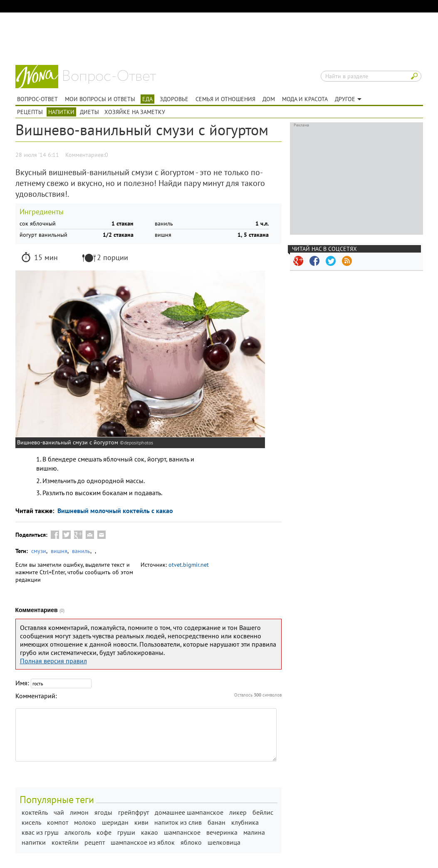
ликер (238, 812)
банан (217, 822)
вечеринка (222, 832)
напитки (34, 842)
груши (126, 832)
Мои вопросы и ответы (100, 99)
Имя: (22, 683)
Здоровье (174, 99)
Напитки (61, 112)
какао (150, 832)
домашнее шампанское (189, 812)
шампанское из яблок (143, 842)
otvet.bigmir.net (189, 565)
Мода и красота (305, 99)
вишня (59, 551)
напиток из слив (178, 822)
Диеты (89, 112)
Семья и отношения (225, 99)
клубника (245, 822)
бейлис (263, 812)
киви (141, 822)
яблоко (191, 842)
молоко (85, 822)
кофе (104, 832)
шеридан (115, 822)
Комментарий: (36, 696)
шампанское (182, 832)
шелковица (224, 842)
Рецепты (30, 112)
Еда (147, 99)
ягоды (103, 812)
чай (59, 812)
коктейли (65, 842)
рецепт (95, 842)
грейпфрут (134, 812)
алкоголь (78, 832)
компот (58, 822)
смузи (39, 551)
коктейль (35, 812)
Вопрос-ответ (110, 77)
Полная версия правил (53, 661)
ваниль (81, 551)
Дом (269, 99)
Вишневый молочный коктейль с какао (114, 511)
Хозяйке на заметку (135, 112)
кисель (31, 822)
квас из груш (40, 832)
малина (254, 832)
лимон (79, 812)
